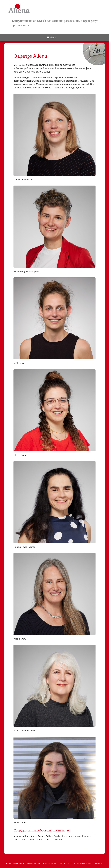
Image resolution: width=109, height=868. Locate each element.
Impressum (66, 857)
